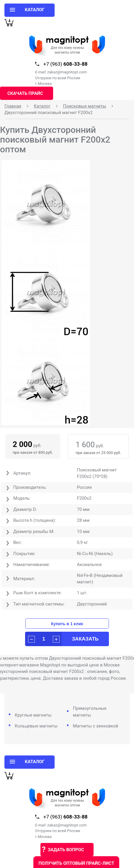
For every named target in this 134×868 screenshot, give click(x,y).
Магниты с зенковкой (96, 726)
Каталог (42, 106)
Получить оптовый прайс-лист (76, 863)
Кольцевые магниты (36, 726)
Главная (13, 106)
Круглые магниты (33, 715)
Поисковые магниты (84, 106)
